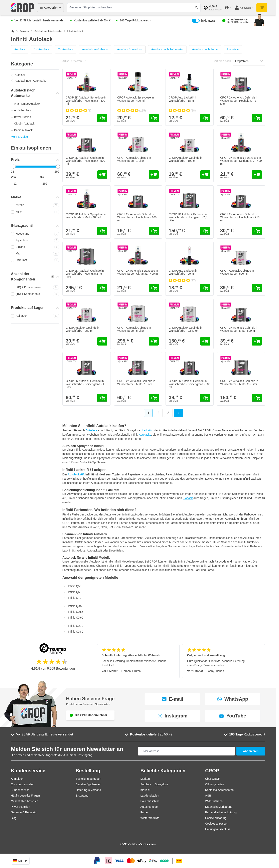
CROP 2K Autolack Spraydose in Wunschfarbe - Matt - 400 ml (86, 216)
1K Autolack (42, 49)
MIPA (35, 212)
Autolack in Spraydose (154, 784)
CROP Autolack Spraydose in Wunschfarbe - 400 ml (136, 99)
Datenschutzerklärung (219, 807)
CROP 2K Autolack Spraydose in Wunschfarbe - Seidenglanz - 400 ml (241, 161)
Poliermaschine (150, 801)
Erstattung (82, 796)
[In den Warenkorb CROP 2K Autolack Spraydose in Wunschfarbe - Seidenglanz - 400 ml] (257, 175)
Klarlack (188, 498)
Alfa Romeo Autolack (27, 104)
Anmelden (17, 779)
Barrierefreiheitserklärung (221, 812)
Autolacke (145, 435)
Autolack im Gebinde (95, 49)
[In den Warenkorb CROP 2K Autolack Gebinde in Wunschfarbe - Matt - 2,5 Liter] (257, 398)
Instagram (173, 716)
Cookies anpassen (217, 824)
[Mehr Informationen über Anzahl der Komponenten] (53, 277)
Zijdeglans (35, 240)
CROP (35, 205)
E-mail (172, 699)
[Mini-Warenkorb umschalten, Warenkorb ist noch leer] (262, 8)
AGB (208, 796)
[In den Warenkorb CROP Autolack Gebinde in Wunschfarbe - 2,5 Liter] (205, 341)
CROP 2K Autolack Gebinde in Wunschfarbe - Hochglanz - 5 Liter (85, 274)
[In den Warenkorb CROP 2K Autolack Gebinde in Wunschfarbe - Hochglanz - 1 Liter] (257, 118)
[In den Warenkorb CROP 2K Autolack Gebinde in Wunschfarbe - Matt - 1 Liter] (154, 398)
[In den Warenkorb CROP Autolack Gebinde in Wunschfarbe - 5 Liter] (154, 341)
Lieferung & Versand (88, 790)
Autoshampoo (149, 807)
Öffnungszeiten (215, 784)
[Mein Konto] (244, 8)
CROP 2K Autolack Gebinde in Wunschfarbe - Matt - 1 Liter (136, 382)
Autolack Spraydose (130, 49)
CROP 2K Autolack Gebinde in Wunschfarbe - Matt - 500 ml (239, 329)
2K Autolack (66, 49)
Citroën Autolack (24, 124)
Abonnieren (251, 751)
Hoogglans (35, 234)
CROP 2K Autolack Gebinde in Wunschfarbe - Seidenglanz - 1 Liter (85, 384)
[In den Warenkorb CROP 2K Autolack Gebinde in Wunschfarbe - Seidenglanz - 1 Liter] (102, 398)
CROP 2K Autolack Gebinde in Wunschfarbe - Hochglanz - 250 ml (240, 217)
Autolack (24, 31)
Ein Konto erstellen (23, 784)
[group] (78, 111)
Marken (145, 779)
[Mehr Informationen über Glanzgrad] (32, 226)
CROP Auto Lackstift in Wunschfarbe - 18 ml (183, 99)
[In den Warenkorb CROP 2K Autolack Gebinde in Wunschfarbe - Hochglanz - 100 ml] (154, 231)
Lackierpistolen (150, 796)
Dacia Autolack (23, 130)
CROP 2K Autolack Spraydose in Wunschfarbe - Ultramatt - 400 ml (138, 272)
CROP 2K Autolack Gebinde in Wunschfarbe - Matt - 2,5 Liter (239, 382)
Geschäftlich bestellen (25, 801)
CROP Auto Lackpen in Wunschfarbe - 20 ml (183, 272)
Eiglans (35, 247)
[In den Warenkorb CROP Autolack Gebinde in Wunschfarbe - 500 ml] (257, 288)
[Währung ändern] (228, 8)
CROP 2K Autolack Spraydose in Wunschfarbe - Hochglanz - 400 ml (86, 101)
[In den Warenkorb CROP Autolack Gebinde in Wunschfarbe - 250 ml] (102, 341)
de (20, 861)
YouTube (233, 716)
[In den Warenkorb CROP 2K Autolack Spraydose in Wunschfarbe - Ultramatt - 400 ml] (154, 288)
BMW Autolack (23, 117)
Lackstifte (233, 49)
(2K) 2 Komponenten (35, 287)
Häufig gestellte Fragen (25, 796)
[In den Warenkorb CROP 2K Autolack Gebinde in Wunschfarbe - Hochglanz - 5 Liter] (102, 288)
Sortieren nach (222, 61)
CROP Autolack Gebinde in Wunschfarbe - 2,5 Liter (186, 329)
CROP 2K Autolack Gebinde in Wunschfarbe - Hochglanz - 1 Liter (239, 101)
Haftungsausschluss (218, 829)
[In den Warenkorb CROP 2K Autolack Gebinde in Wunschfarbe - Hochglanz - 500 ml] (102, 175)
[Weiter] (179, 413)
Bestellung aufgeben (89, 779)
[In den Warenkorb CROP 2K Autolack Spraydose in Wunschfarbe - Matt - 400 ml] (102, 231)
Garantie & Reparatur (24, 812)
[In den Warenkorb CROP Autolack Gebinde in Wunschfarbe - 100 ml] (205, 175)
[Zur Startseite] (13, 31)
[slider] (14, 167)
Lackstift (147, 430)
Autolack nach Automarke (48, 31)
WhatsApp (233, 699)
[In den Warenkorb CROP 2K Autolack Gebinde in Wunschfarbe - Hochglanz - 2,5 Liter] (205, 231)
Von (13, 177)
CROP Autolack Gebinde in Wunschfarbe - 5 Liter (134, 329)
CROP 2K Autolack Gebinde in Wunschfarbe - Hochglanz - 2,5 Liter (188, 217)
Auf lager (35, 316)
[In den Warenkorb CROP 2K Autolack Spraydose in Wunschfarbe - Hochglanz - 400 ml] (102, 118)
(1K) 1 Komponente (35, 294)
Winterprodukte (150, 818)
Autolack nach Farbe (205, 49)
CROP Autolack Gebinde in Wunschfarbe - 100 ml (186, 159)
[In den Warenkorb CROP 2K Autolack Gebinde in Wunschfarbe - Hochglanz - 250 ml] (257, 231)
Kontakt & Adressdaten (219, 790)
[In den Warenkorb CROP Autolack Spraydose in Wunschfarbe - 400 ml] (154, 118)
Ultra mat (35, 260)
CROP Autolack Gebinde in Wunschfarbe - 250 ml (83, 329)
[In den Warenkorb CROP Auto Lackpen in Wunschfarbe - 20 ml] (205, 288)
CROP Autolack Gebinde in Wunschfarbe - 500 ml (237, 272)
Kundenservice (20, 790)
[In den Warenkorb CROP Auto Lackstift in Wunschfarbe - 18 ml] (205, 118)
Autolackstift (76, 474)
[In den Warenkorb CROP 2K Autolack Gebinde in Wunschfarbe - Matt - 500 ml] (257, 341)
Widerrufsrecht (214, 801)
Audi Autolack (23, 110)
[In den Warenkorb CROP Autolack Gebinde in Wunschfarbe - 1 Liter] (154, 175)
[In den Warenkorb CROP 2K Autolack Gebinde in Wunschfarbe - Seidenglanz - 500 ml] (205, 398)
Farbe (144, 812)
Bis (42, 177)
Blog (14, 818)
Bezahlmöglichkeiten (89, 784)
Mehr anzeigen (20, 137)
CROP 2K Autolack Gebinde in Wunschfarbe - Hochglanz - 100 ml (137, 217)
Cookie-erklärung (216, 818)
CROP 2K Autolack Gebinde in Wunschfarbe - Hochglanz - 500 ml (85, 161)
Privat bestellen (21, 807)
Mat (35, 254)
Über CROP (213, 779)
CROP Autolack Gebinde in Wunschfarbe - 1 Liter (134, 159)
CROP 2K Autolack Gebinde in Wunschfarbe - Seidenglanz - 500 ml (189, 384)
